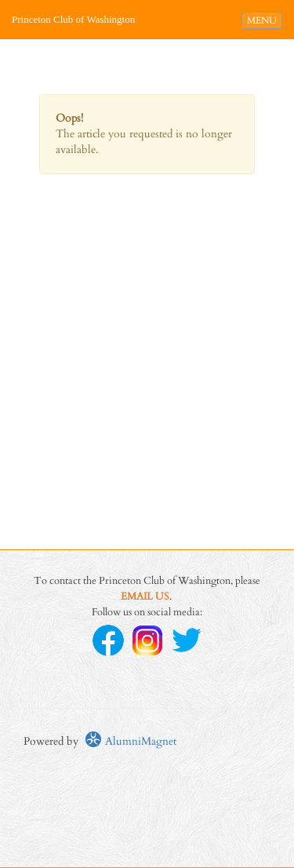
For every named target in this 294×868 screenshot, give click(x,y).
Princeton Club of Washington (73, 19)
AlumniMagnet (131, 741)
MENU (264, 20)
